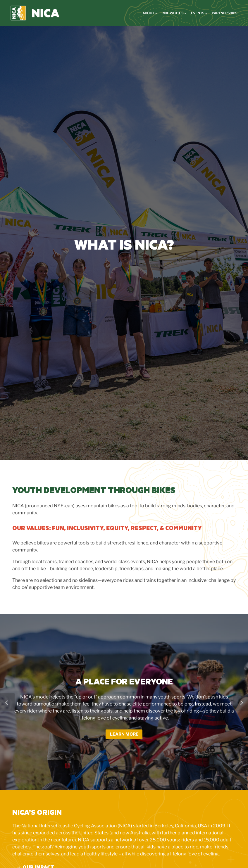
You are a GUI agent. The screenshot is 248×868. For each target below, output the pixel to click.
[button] (7, 704)
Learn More (124, 737)
